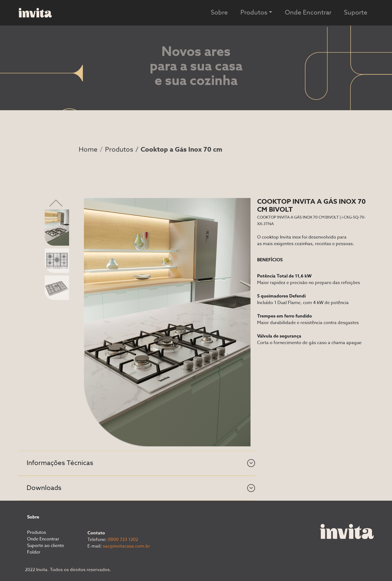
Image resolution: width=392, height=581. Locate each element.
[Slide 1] (57, 227)
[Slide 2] (57, 260)
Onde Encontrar (308, 13)
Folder (34, 552)
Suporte (356, 13)
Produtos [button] (254, 13)
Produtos (119, 150)
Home (88, 150)
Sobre (219, 13)
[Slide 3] (57, 287)
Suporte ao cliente (46, 546)
